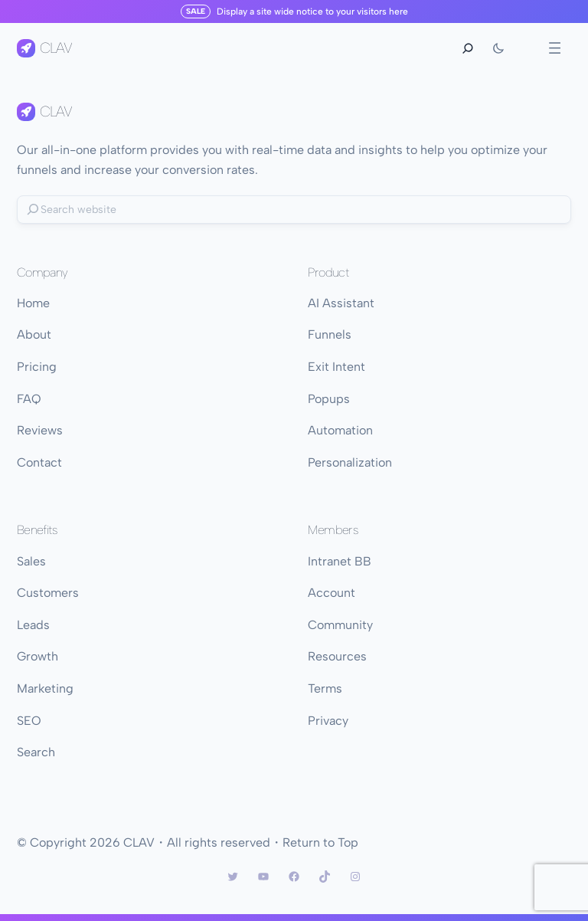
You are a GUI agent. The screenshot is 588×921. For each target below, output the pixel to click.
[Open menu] (555, 48)
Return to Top (320, 842)
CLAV (56, 48)
